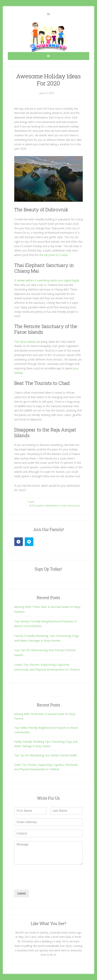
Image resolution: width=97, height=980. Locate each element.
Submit (22, 893)
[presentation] (44, 883)
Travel (31, 502)
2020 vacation (37, 506)
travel (63, 506)
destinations (52, 506)
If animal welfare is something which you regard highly (47, 280)
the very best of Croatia (53, 255)
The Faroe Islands (25, 342)
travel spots (73, 506)
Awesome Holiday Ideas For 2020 (48, 80)
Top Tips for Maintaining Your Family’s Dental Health (46, 755)
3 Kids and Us (48, 37)
